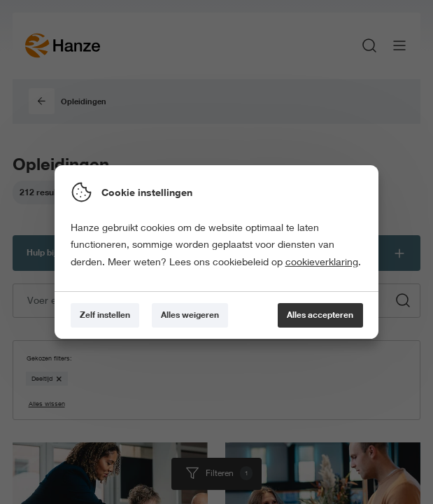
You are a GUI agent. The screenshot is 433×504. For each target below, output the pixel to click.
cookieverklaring (322, 262)
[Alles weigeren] (190, 315)
